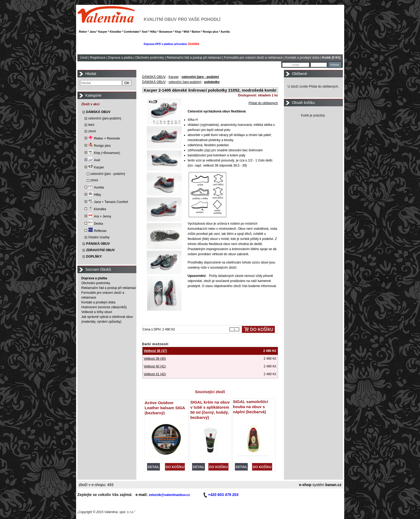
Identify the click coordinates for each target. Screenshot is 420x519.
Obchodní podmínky (150, 58)
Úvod (84, 58)
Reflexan (97, 231)
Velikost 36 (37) (155, 351)
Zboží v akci (91, 104)
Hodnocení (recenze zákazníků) (104, 307)
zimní (92, 131)
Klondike (97, 209)
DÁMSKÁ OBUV (98, 112)
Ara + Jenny (100, 216)
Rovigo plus (100, 146)
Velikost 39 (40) (155, 359)
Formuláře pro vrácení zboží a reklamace (253, 58)
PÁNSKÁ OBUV (98, 244)
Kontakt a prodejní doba (302, 58)
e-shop (305, 485)
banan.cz (333, 485)
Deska (96, 224)
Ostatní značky (99, 237)
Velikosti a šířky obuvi (97, 312)
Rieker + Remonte (104, 138)
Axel (94, 160)
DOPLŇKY (94, 257)
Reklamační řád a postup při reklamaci (194, 58)
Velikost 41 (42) (155, 374)
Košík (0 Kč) (331, 58)
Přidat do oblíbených (263, 103)
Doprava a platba (120, 58)
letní (91, 125)
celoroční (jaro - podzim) (108, 174)
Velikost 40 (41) (155, 366)
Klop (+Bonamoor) (104, 153)
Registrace (98, 58)
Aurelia (96, 187)
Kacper (96, 167)
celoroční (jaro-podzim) (105, 118)
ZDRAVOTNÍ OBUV (101, 250)
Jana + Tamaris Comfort (108, 202)
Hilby (95, 195)
